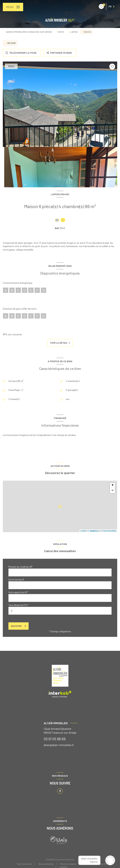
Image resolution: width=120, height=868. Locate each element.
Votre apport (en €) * (18, 592)
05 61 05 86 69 (55, 739)
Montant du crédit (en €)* (20, 567)
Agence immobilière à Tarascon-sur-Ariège (29, 32)
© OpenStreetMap (109, 531)
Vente (61, 32)
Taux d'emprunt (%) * (18, 605)
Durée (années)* (16, 580)
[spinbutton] (60, 611)
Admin (86, 864)
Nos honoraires (25, 864)
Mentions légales (68, 864)
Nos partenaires (46, 864)
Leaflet (83, 531)
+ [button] (113, 485)
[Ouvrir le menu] (13, 7)
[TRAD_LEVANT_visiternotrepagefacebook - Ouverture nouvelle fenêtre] (60, 791)
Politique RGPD (102, 864)
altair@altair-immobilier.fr (59, 745)
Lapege (74, 32)
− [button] (113, 491)
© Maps (94, 531)
